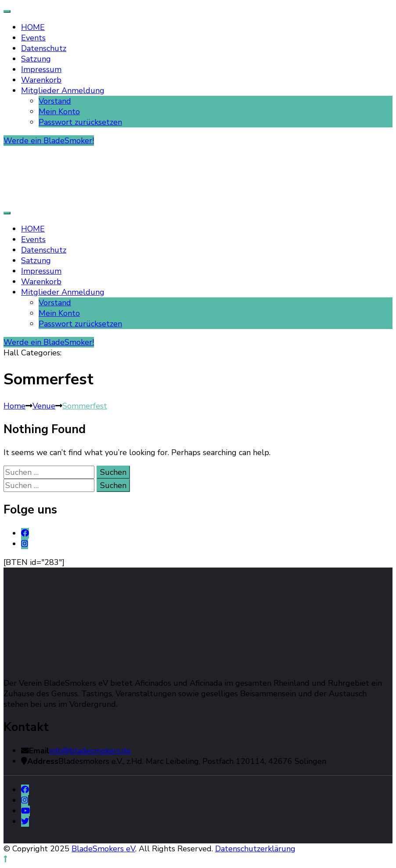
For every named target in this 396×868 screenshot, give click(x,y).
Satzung (36, 59)
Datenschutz (44, 48)
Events (33, 38)
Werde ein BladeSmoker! (49, 141)
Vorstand (55, 101)
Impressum (41, 69)
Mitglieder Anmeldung (63, 90)
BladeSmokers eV (103, 849)
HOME (33, 27)
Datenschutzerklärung (255, 849)
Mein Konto (59, 112)
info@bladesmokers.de (90, 751)
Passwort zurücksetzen (80, 122)
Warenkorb (41, 80)
